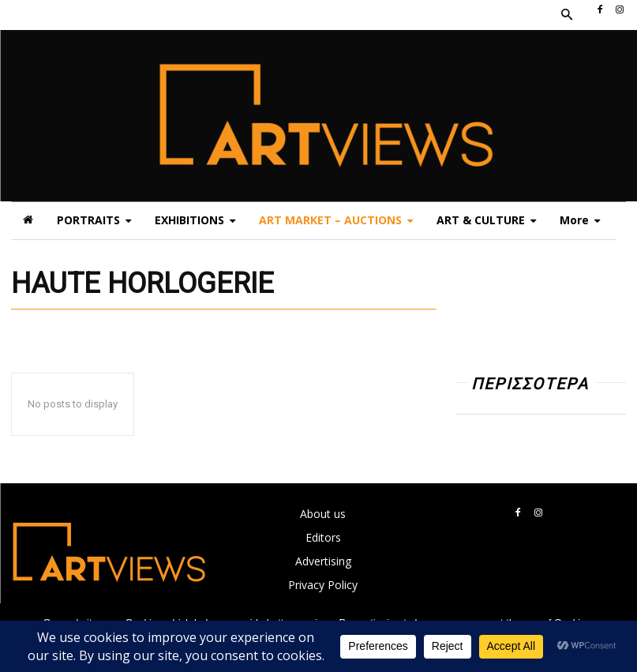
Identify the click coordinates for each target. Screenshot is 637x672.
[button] (566, 15)
